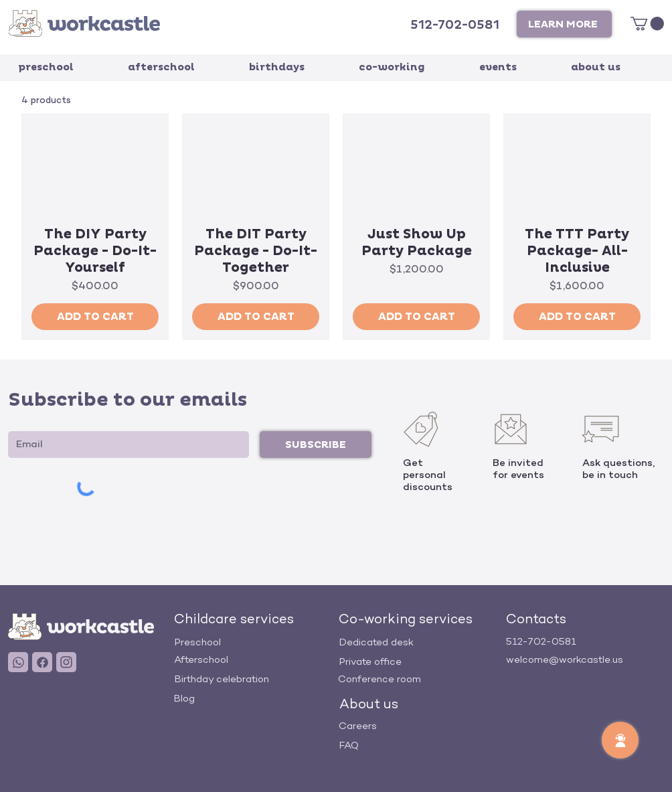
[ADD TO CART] (95, 317)
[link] (647, 23)
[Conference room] (417, 679)
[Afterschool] (253, 660)
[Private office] (418, 662)
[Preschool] (253, 642)
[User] (18, 662)
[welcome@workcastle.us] (585, 660)
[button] (564, 24)
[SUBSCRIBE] (316, 445)
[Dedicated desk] (418, 642)
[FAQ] (418, 745)
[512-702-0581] (456, 25)
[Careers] (418, 726)
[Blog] (252, 699)
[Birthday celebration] (253, 679)
